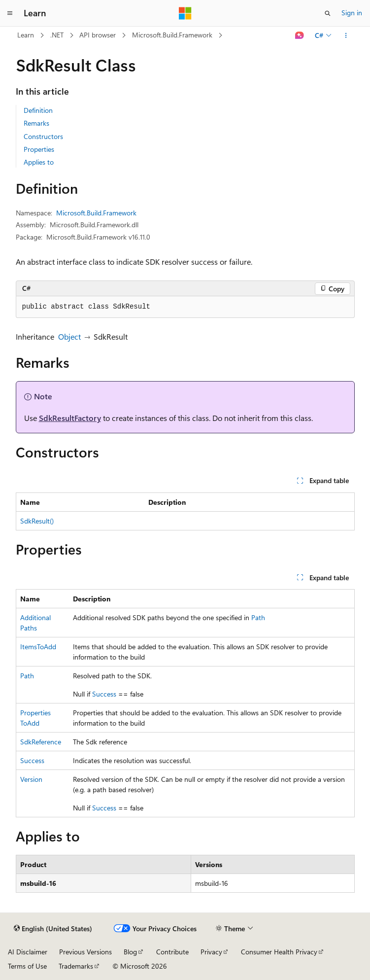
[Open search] (328, 13)
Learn (26, 35)
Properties (39, 149)
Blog (130, 952)
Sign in (352, 13)
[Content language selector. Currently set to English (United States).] (53, 929)
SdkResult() (37, 521)
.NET (57, 35)
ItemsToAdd (38, 647)
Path (258, 617)
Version (31, 779)
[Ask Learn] (299, 35)
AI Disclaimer (28, 952)
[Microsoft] (185, 13)
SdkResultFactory (70, 418)
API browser (98, 35)
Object (69, 336)
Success (104, 694)
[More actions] (346, 35)
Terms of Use (27, 966)
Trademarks (76, 966)
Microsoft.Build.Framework (172, 35)
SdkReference (41, 742)
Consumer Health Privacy (279, 952)
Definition (38, 110)
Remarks (36, 123)
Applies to (39, 162)
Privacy (211, 952)
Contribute (172, 952)
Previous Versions (85, 952)
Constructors (43, 136)
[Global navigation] (10, 13)
